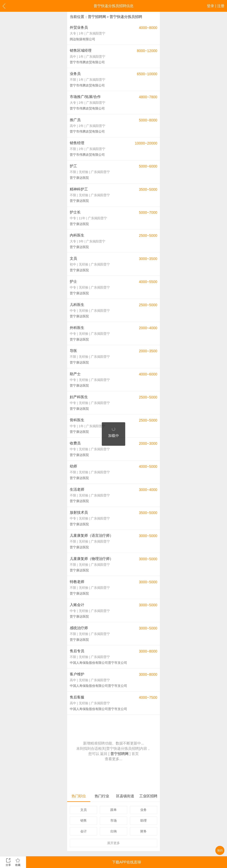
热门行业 (102, 796)
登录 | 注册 (216, 6)
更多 (113, 843)
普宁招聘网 (97, 17)
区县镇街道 (125, 796)
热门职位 (79, 796)
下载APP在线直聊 (127, 862)
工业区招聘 (148, 796)
